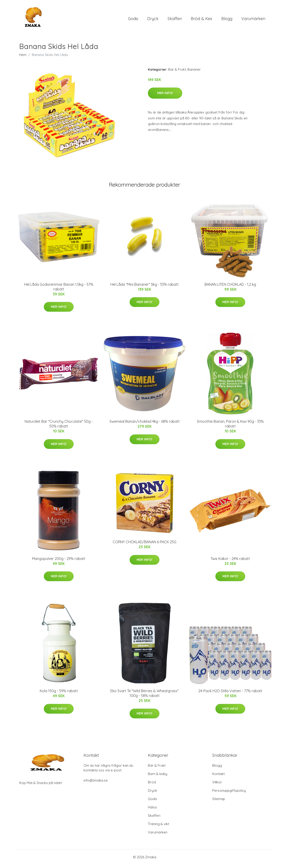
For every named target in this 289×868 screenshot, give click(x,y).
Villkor (217, 785)
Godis (133, 20)
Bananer (194, 73)
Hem (23, 58)
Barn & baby (158, 777)
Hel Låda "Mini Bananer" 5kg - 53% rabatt (144, 288)
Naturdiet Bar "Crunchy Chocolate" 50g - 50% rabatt (59, 427)
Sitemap (219, 802)
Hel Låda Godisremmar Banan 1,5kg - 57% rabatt (59, 290)
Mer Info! (165, 96)
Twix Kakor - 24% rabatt (230, 562)
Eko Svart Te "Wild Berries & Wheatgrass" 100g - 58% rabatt (144, 696)
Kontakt (218, 777)
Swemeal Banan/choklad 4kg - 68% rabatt (145, 425)
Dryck (153, 20)
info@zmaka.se (96, 783)
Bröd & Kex (202, 20)
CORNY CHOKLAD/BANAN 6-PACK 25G (144, 545)
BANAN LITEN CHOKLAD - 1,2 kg (230, 288)
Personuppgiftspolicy (229, 794)
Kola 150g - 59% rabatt (59, 694)
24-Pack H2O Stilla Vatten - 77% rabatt (230, 694)
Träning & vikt (158, 827)
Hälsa (152, 810)
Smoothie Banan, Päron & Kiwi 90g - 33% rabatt (230, 427)
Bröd (152, 785)
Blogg (227, 20)
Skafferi (175, 20)
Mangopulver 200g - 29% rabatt (59, 562)
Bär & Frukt (177, 73)
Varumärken (253, 20)
